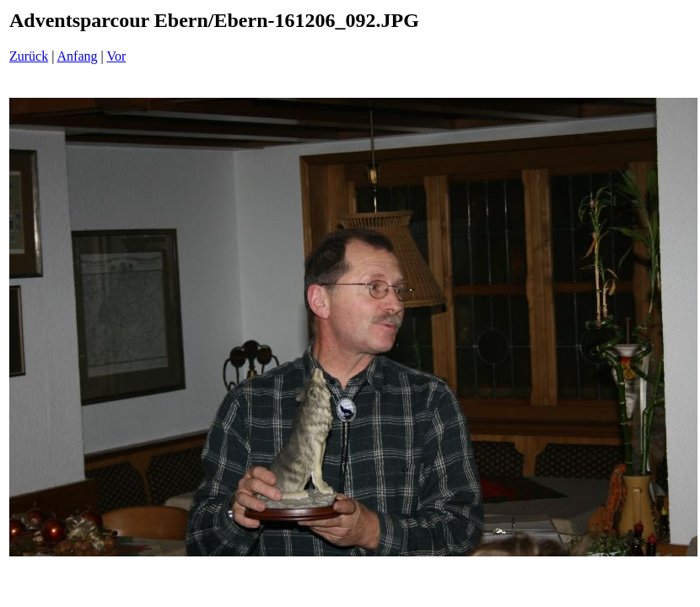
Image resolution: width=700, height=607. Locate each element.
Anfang (78, 56)
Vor (116, 56)
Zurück (29, 56)
